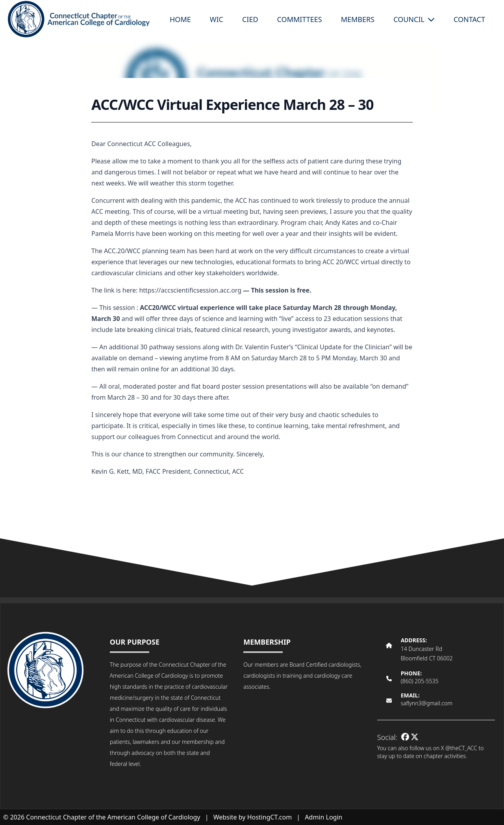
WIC (217, 19)
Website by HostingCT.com (253, 817)
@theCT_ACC (461, 748)
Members (358, 19)
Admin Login (323, 817)
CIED (250, 19)
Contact (469, 19)
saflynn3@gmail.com (427, 703)
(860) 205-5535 (420, 681)
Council (414, 19)
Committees (300, 19)
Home (180, 19)
